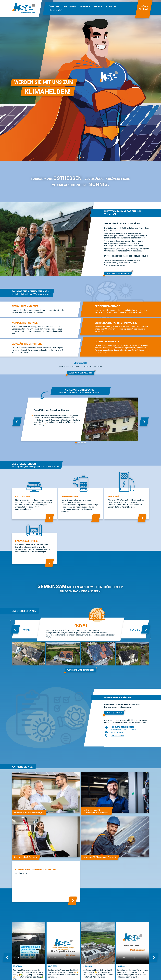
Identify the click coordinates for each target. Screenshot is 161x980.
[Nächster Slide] (144, 422)
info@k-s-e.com (117, 732)
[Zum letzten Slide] (17, 422)
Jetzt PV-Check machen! (118, 273)
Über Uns (54, 7)
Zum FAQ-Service (114, 713)
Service (98, 7)
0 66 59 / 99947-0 (118, 736)
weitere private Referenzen (80, 670)
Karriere (85, 7)
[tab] (78, 158)
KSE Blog (111, 7)
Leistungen (69, 7)
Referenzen (56, 10)
